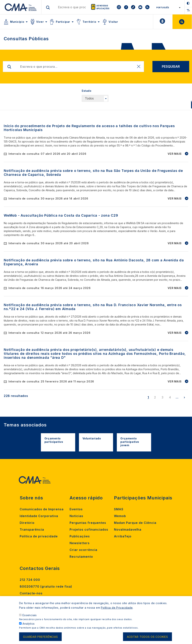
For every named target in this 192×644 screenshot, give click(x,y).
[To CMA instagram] (119, 7)
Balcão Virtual (182, 22)
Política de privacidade (39, 536)
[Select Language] (167, 8)
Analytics (29, 624)
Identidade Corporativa (39, 516)
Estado (87, 91)
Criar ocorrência (83, 550)
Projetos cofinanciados (89, 529)
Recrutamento (81, 557)
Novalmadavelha (128, 529)
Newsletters (80, 543)
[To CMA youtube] (140, 7)
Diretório (27, 523)
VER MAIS (175, 154)
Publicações (80, 536)
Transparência (32, 529)
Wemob (120, 516)
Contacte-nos (31, 593)
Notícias (76, 516)
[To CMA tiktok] (133, 7)
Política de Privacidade (117, 608)
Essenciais (30, 616)
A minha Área (163, 22)
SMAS (119, 509)
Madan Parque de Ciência (135, 523)
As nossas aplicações (103, 7)
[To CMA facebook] (126, 7)
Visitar (113, 22)
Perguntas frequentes (88, 523)
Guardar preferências (40, 637)
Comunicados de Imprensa (42, 509)
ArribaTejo (123, 536)
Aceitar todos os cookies (147, 637)
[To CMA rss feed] (147, 7)
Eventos (76, 509)
